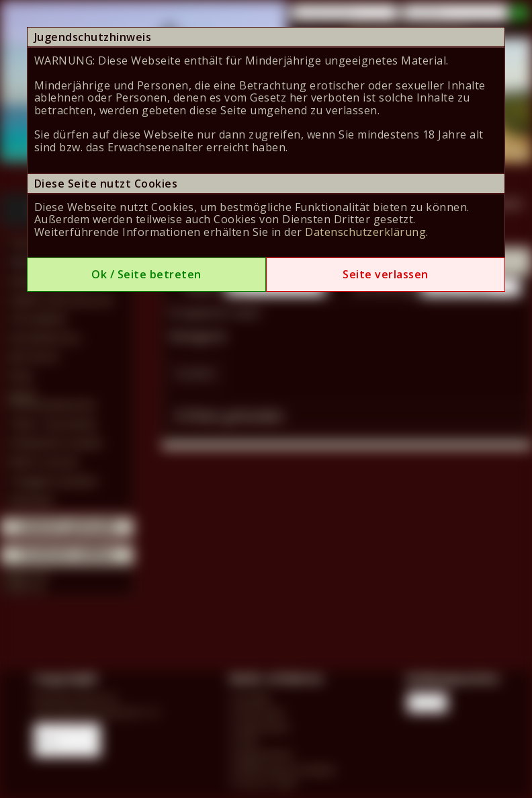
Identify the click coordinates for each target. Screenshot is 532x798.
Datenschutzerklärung (365, 232)
